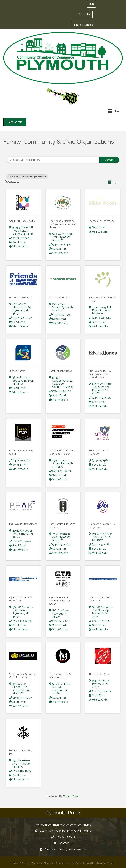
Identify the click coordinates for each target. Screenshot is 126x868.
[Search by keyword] (53, 160)
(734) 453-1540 (66, 837)
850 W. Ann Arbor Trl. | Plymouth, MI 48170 (65, 831)
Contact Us (66, 843)
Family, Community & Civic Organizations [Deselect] (27, 177)
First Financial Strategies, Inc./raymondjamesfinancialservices (63, 224)
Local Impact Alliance (60, 371)
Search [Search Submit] (109, 160)
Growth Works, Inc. (59, 298)
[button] (91, 4)
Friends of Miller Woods (102, 221)
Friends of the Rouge (20, 298)
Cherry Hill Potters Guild (22, 221)
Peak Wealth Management (23, 524)
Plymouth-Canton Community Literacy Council (60, 601)
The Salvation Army (99, 674)
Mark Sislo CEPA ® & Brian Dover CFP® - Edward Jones (100, 374)
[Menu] (114, 111)
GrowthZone (71, 796)
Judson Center (17, 371)
